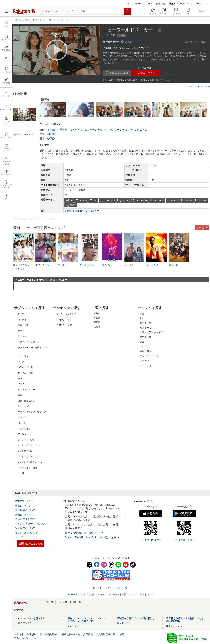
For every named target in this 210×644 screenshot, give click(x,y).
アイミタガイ (43, 265)
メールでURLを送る (151, 540)
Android (83, 200)
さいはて (129, 265)
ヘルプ (191, 86)
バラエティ (146, 365)
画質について (23, 515)
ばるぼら (107, 265)
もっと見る (202, 228)
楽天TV (18, 20)
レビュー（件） (132, 42)
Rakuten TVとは (24, 501)
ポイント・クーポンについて (31, 524)
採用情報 (88, 634)
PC (71, 200)
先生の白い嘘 (87, 265)
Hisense (203, 200)
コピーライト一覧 (117, 594)
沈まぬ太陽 (152, 265)
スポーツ (144, 361)
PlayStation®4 (141, 200)
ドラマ (153, 165)
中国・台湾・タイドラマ (153, 332)
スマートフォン (112, 588)
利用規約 (32, 634)
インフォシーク (135, 3)
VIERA (125, 200)
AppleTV (175, 200)
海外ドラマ (146, 323)
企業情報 (19, 634)
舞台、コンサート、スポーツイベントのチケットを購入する (86, 620)
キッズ (143, 347)
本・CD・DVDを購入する (31, 618)
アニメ (143, 342)
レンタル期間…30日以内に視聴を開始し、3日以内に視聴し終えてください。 (138, 80)
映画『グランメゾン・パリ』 (23, 267)
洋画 (142, 314)
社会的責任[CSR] (71, 634)
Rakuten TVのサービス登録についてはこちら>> (92, 537)
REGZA (189, 200)
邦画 (142, 318)
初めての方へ (98, 594)
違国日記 (173, 265)
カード (149, 3)
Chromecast (109, 200)
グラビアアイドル (149, 356)
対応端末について (25, 528)
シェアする (203, 86)
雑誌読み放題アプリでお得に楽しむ (136, 618)
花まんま (62, 265)
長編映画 (69, 211)
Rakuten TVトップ (78, 594)
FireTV (73, 205)
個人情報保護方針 (49, 634)
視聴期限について (25, 510)
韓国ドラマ (146, 328)
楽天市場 (161, 3)
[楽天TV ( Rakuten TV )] (24, 13)
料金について (23, 506)
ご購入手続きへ (146, 73)
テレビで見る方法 (25, 519)
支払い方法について (26, 533)
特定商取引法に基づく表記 (110, 634)
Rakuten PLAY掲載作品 (87, 211)
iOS (95, 200)
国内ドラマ (146, 337)
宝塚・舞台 (146, 351)
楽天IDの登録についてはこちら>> (84, 533)
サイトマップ (147, 594)
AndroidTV (159, 200)
